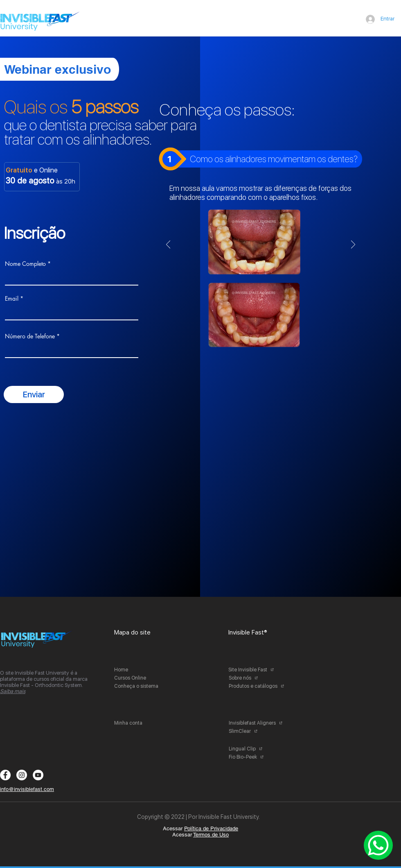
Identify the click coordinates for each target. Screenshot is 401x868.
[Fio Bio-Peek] (259, 757)
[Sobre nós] (259, 678)
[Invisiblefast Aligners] (259, 723)
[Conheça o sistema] (144, 686)
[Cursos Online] (144, 678)
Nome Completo (25, 264)
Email (12, 299)
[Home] (144, 670)
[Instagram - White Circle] (22, 775)
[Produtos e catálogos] (259, 686)
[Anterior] (168, 245)
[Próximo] (353, 245)
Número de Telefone (30, 336)
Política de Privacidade (211, 828)
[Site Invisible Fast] (258, 670)
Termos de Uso (211, 835)
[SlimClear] (259, 731)
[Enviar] (34, 394)
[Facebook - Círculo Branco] (5, 775)
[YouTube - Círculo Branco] (38, 775)
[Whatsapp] (378, 845)
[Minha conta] (144, 723)
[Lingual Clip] (259, 749)
